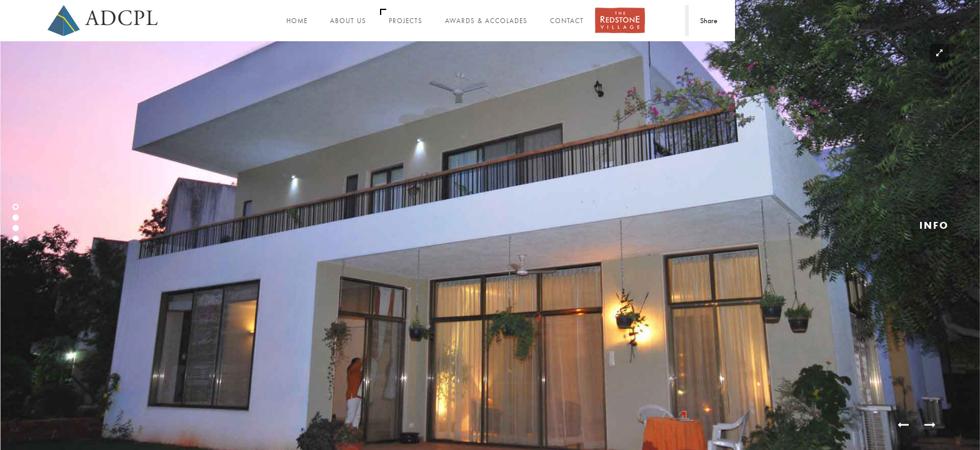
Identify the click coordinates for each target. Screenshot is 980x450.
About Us (348, 21)
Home (297, 21)
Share (709, 21)
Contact (567, 21)
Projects (406, 21)
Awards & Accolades (486, 21)
